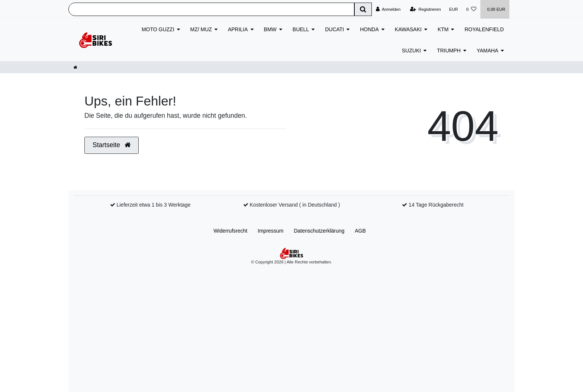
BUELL (301, 29)
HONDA (369, 29)
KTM (443, 29)
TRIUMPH (449, 51)
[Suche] (363, 9)
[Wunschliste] (471, 9)
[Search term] (211, 9)
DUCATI (334, 29)
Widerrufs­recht (230, 231)
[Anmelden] (388, 9)
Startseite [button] (112, 145)
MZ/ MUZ (201, 29)
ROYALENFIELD (484, 29)
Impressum (270, 231)
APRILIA (238, 29)
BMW (270, 29)
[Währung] (454, 9)
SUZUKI (411, 51)
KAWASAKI (408, 29)
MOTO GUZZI (158, 29)
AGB (360, 231)
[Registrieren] (426, 9)
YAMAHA (487, 51)
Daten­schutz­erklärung (319, 231)
